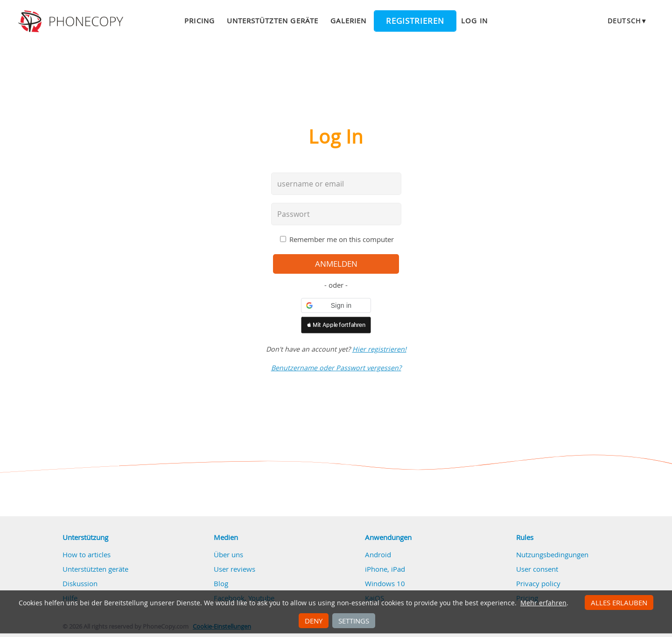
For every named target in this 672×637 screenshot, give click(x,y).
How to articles (87, 554)
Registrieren (415, 21)
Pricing (199, 21)
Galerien (348, 21)
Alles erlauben (619, 602)
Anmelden (336, 264)
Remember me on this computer (342, 239)
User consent (537, 569)
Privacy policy (538, 583)
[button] (336, 305)
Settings (354, 621)
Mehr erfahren (543, 603)
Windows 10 (385, 583)
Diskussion (80, 583)
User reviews (234, 569)
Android (378, 554)
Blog (221, 583)
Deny (314, 621)
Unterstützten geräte (273, 21)
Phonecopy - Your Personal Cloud (72, 21)
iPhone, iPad (385, 569)
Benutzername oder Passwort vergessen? (336, 368)
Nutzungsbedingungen (552, 554)
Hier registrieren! (379, 349)
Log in (474, 21)
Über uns (228, 554)
